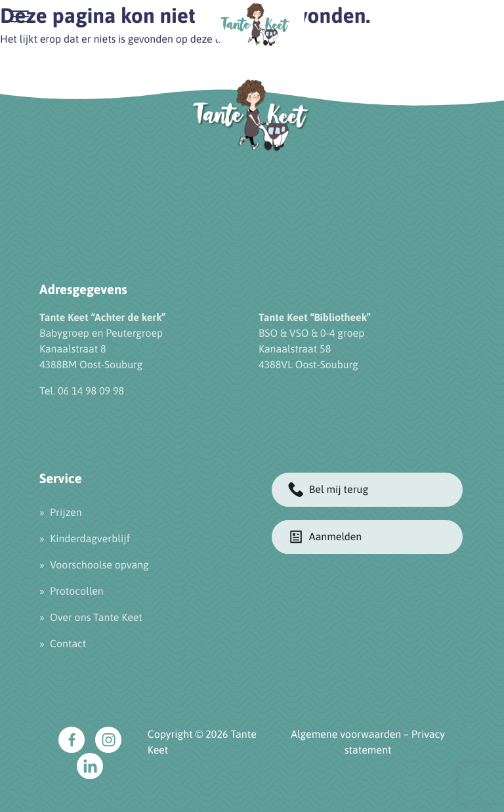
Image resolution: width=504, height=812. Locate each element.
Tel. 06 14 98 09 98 (82, 391)
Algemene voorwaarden (346, 735)
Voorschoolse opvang (99, 565)
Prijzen (66, 513)
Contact (68, 644)
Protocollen (77, 591)
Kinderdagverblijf (90, 539)
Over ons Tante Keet (96, 618)
